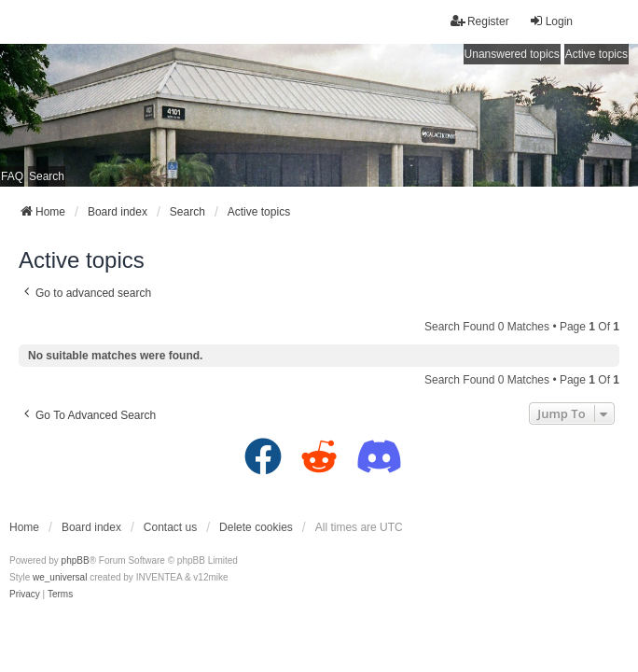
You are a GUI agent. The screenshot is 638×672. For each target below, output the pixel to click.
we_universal (60, 577)
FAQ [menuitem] (12, 176)
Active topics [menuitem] (596, 54)
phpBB (76, 560)
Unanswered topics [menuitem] (512, 54)
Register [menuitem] (480, 21)
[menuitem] (25, 595)
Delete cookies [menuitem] (256, 527)
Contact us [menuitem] (170, 527)
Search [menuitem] (47, 176)
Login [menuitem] (551, 21)
